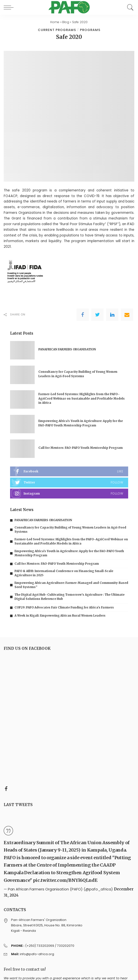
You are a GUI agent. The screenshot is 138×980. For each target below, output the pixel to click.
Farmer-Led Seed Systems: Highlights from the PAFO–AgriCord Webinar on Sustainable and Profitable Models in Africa (82, 398)
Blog (66, 22)
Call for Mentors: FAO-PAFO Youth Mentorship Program (81, 448)
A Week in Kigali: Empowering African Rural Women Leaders (60, 616)
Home (55, 22)
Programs (90, 30)
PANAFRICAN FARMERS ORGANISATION (67, 349)
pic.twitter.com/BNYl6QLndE (65, 880)
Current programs (57, 30)
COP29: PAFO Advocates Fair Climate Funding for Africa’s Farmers (64, 607)
